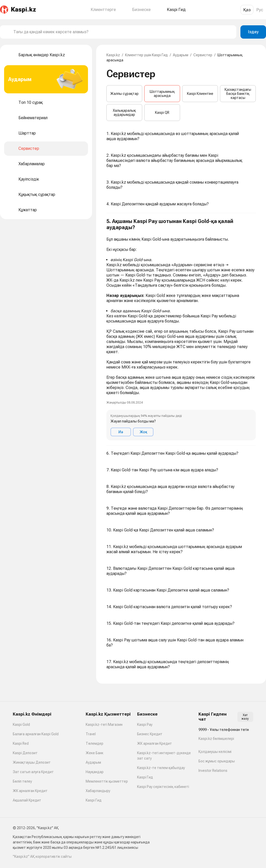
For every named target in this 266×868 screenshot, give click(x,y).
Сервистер (203, 55)
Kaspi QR (162, 113)
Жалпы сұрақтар (124, 94)
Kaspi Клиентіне (200, 94)
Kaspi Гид (94, 800)
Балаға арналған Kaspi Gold (36, 734)
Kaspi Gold (21, 725)
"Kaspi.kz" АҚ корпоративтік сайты (42, 856)
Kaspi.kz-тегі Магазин (104, 725)
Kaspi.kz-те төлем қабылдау (161, 768)
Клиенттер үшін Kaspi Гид (146, 55)
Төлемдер (95, 743)
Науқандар (95, 772)
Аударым (181, 55)
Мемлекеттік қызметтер (107, 781)
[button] (181, 329)
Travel (91, 734)
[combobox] (123, 32)
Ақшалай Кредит (27, 800)
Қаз (247, 10)
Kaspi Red (21, 743)
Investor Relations (213, 771)
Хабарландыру (98, 791)
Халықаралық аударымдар (124, 113)
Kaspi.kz (113, 55)
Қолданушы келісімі (215, 752)
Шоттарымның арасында (162, 94)
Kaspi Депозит (25, 753)
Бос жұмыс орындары (217, 761)
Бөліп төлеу (22, 781)
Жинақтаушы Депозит (32, 762)
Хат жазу (245, 717)
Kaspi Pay (145, 725)
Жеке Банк (95, 753)
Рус (260, 10)
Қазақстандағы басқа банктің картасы (238, 94)
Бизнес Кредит (150, 734)
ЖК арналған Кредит (30, 791)
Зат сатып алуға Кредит (33, 772)
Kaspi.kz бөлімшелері (216, 739)
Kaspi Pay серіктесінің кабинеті (163, 787)
